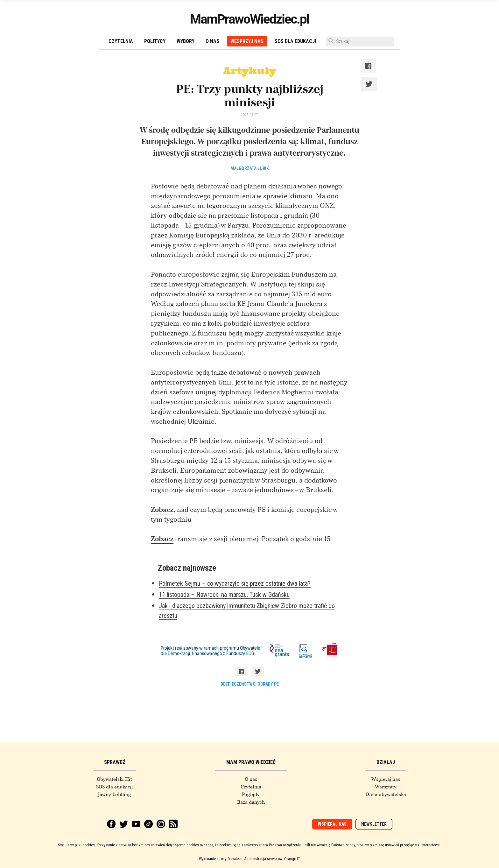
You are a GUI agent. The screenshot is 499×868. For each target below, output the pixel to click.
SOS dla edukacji (295, 41)
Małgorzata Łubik (250, 168)
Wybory (186, 41)
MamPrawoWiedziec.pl (250, 19)
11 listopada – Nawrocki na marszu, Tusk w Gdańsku (224, 595)
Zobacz (162, 510)
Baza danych (251, 802)
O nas (212, 41)
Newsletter (374, 824)
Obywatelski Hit (114, 779)
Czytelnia (121, 41)
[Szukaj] (360, 42)
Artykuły (250, 71)
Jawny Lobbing (114, 794)
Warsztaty (386, 787)
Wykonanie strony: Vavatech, (221, 859)
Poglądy (251, 794)
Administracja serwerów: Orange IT (272, 859)
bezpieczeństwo (238, 684)
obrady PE (268, 684)
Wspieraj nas (386, 779)
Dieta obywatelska (386, 794)
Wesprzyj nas (247, 41)
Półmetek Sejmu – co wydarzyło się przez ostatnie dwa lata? (235, 583)
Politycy (155, 41)
